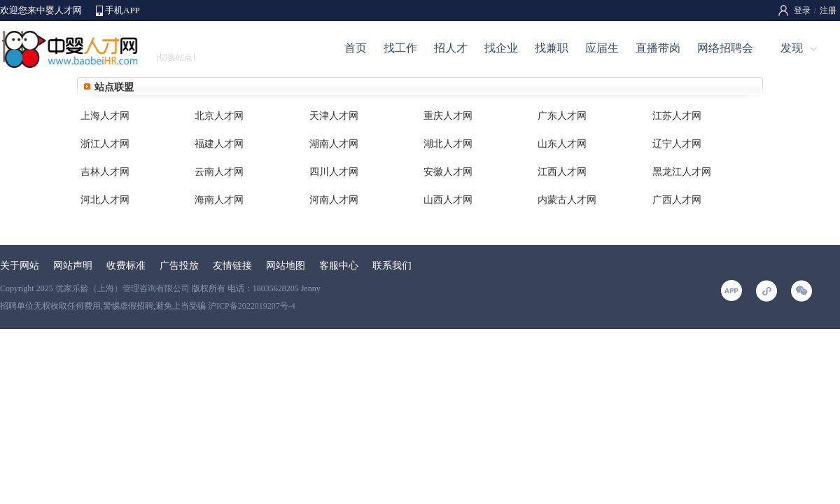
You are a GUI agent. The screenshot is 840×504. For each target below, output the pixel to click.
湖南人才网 (334, 144)
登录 (802, 10)
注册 (828, 10)
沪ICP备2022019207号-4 (252, 306)
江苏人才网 (677, 116)
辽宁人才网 (677, 144)
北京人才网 (219, 116)
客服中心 (339, 266)
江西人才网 (562, 172)
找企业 (501, 48)
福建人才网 (219, 144)
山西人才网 (448, 200)
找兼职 (552, 48)
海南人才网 (219, 200)
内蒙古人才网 (567, 200)
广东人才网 (562, 116)
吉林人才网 (105, 172)
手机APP (122, 10)
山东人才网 (562, 144)
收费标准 (126, 266)
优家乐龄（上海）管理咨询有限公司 (122, 288)
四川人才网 (334, 172)
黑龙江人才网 (682, 172)
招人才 (451, 48)
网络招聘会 (725, 48)
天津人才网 (334, 116)
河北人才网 (105, 200)
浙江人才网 (105, 144)
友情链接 (232, 266)
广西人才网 (677, 200)
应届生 (602, 48)
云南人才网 (219, 172)
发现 (792, 48)
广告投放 (179, 266)
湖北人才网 (448, 144)
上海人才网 (105, 116)
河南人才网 (334, 200)
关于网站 (20, 266)
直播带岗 (658, 48)
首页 (356, 48)
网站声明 (73, 266)
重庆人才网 (448, 116)
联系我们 (392, 266)
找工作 (400, 48)
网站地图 (286, 266)
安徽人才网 (448, 172)
